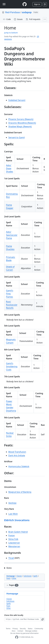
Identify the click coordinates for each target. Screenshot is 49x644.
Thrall (11, 558)
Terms (8, 629)
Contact (20, 631)
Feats (8, 578)
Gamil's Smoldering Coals (12, 366)
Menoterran (14, 546)
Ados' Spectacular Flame (12, 235)
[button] (43, 619)
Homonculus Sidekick (19, 466)
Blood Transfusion (17, 452)
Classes (19, 576)
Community (39, 629)
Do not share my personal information (25, 633)
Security (23, 629)
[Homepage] (25, 4)
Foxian (12, 535)
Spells (35, 576)
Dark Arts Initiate (17, 455)
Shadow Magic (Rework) (20, 127)
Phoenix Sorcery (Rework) (21, 119)
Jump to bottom (11, 33)
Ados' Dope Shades (10, 168)
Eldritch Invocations (17, 520)
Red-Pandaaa (13, 12)
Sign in (37, 4)
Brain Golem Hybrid (18, 532)
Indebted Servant (17, 100)
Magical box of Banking (20, 492)
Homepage (11, 576)
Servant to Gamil (17, 137)
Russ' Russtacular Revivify (12, 305)
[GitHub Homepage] (17, 637)
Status (30, 629)
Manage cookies (31, 631)
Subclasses (28, 576)
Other (14, 578)
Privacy (15, 629)
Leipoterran (14, 543)
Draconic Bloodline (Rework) (22, 123)
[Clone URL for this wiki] (22, 619)
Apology (12, 503)
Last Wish (13, 514)
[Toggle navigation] (4, 4)
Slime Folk (13, 539)
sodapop (27, 12)
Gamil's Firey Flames (10, 294)
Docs (14, 631)
